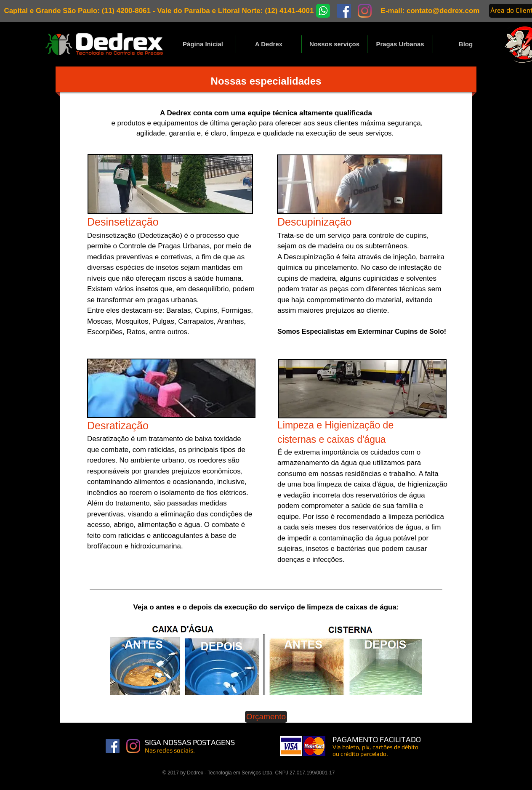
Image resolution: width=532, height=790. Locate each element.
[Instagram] (133, 746)
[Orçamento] (266, 717)
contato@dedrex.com (443, 11)
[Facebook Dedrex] (113, 746)
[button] (334, 44)
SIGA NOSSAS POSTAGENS (191, 742)
